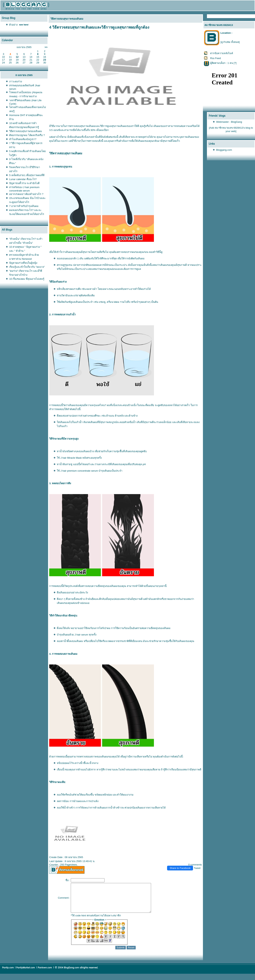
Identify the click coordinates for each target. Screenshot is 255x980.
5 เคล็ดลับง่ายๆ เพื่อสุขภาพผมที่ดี (27, 175)
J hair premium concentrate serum (79, 471)
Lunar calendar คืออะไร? (23, 179)
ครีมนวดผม (113, 302)
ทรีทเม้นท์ (69, 795)
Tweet (197, 868)
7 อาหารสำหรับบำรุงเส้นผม (24, 206)
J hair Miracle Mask (71, 458)
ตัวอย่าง (13, 25)
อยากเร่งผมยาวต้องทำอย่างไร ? (26, 194)
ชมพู (102, 302)
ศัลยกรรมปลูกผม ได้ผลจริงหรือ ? (27, 135)
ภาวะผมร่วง (16, 81)
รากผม (132, 252)
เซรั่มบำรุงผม (138, 302)
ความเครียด (190, 126)
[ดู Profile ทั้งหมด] (230, 42)
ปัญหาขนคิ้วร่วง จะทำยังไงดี (24, 183)
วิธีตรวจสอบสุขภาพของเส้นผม (26, 131)
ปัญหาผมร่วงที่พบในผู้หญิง (23, 263)
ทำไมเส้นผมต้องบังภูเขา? (23, 139)
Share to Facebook (180, 868)
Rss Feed (216, 58)
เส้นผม (92, 126)
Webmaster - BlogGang (229, 122)
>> (46, 47)
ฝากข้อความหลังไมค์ (222, 53)
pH (144, 464)
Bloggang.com (224, 150)
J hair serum (81, 635)
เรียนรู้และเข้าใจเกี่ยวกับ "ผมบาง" (27, 267)
